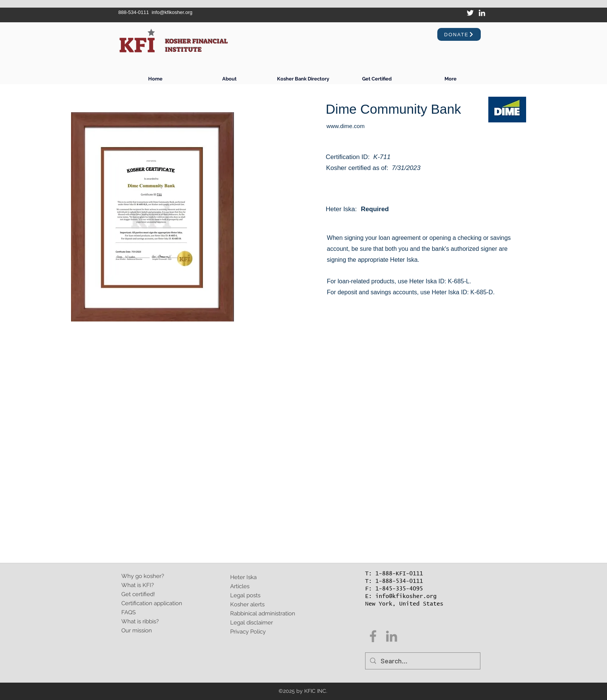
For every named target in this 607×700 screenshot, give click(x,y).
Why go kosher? (143, 576)
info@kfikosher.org (172, 12)
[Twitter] (470, 13)
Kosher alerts (247, 604)
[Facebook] (373, 636)
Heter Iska (243, 577)
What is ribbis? (140, 621)
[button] (377, 79)
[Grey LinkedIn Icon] (392, 636)
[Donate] (459, 34)
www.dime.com (346, 126)
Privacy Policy (248, 632)
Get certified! (138, 594)
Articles (240, 586)
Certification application (152, 603)
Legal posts (245, 595)
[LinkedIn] (482, 13)
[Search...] (422, 661)
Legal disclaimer (252, 623)
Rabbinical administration (263, 613)
